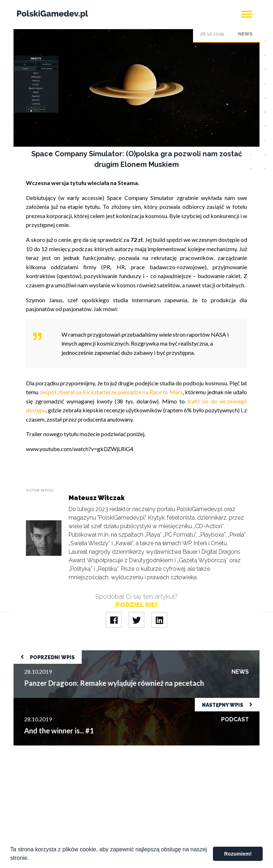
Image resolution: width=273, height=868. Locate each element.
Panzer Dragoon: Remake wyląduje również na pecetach (81, 654)
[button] (32, 859)
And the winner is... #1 (39, 701)
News (245, 34)
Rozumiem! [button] (238, 854)
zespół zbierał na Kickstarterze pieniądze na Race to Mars (111, 392)
